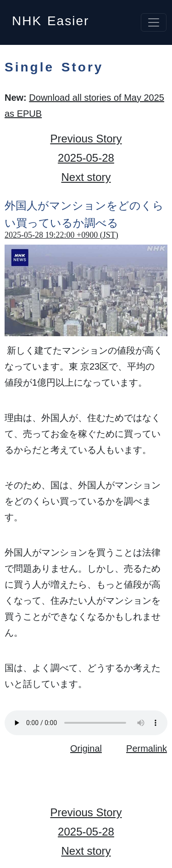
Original (86, 748)
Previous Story (86, 139)
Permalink (147, 748)
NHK (50, 18)
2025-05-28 (86, 158)
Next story (86, 177)
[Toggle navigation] (154, 22)
